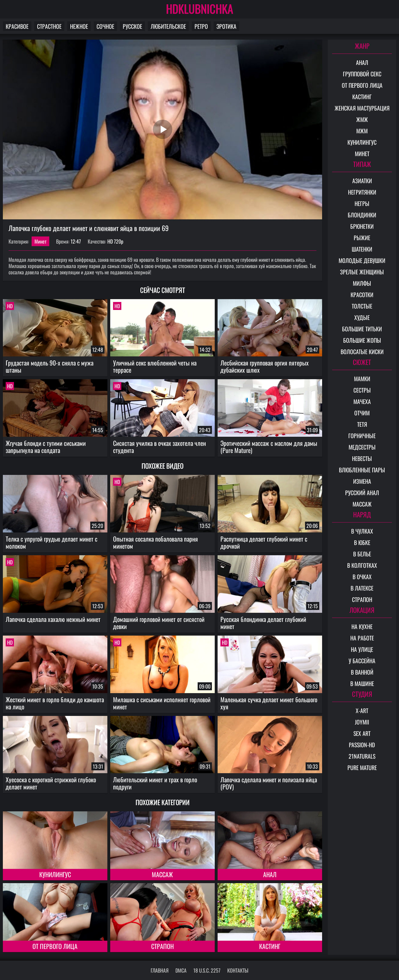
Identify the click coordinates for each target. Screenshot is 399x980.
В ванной (362, 672)
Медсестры (362, 447)
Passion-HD (362, 745)
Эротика (226, 26)
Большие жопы (362, 340)
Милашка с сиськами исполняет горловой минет (162, 703)
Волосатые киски (362, 352)
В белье (362, 554)
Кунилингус (55, 874)
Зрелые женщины (362, 272)
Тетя (362, 424)
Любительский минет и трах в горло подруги (155, 783)
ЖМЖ (362, 119)
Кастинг (270, 946)
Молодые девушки (362, 260)
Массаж (162, 874)
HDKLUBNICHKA (200, 9)
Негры (362, 203)
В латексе (362, 588)
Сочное (105, 26)
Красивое (17, 26)
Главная (160, 970)
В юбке (362, 542)
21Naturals (362, 756)
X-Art (362, 710)
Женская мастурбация (362, 108)
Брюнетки (362, 226)
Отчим (362, 413)
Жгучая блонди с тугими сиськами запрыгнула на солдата (46, 447)
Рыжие (362, 238)
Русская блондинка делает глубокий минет (263, 623)
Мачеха (362, 401)
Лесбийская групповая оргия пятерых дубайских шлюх (265, 366)
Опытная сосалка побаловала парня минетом (155, 542)
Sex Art (362, 733)
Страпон (162, 946)
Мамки (362, 379)
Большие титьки (362, 329)
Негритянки (362, 192)
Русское (132, 26)
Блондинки (362, 215)
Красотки (362, 295)
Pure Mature (362, 767)
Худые (362, 317)
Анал (270, 874)
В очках (362, 577)
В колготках (362, 565)
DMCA (181, 970)
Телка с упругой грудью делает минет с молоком (52, 542)
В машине (362, 683)
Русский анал (362, 493)
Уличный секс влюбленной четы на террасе (155, 366)
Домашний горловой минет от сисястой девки (159, 623)
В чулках (362, 531)
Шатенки (362, 249)
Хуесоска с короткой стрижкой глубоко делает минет (51, 783)
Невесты (362, 458)
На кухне (362, 626)
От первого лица (55, 946)
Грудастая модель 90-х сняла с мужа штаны (50, 366)
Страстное (49, 26)
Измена (362, 481)
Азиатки (362, 181)
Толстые (362, 306)
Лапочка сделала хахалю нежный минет (53, 619)
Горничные (362, 436)
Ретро (201, 26)
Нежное (79, 26)
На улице (362, 649)
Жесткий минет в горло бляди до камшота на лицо (55, 703)
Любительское (168, 26)
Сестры (362, 390)
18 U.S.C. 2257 (207, 970)
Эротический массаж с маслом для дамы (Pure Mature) (269, 447)
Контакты (238, 970)
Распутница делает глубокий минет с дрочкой (264, 542)
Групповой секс (362, 74)
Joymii (362, 722)
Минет (40, 241)
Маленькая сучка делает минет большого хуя (269, 703)
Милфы (362, 283)
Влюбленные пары (362, 470)
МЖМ (362, 131)
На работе (362, 638)
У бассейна (362, 661)
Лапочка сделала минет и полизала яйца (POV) (269, 783)
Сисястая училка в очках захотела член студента (159, 447)
